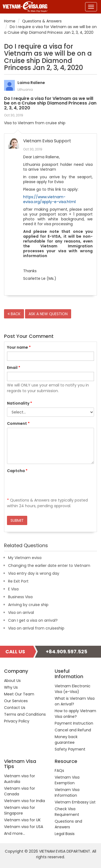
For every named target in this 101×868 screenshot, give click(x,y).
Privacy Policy (17, 721)
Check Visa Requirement (67, 812)
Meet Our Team (19, 694)
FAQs (59, 771)
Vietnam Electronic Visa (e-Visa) (73, 689)
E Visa (13, 589)
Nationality (20, 403)
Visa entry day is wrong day (34, 573)
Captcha (17, 471)
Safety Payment (70, 749)
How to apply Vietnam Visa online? (75, 714)
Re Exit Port (18, 581)
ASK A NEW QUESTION (48, 314)
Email (14, 368)
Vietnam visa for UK (22, 820)
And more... (15, 833)
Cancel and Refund (73, 730)
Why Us (11, 687)
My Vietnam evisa (25, 558)
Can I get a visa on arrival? (33, 620)
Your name (19, 347)
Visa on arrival (21, 613)
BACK (14, 314)
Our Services (16, 701)
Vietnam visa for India (25, 801)
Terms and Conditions (25, 714)
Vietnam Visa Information (67, 793)
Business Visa (20, 597)
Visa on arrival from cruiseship (36, 628)
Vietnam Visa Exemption (67, 780)
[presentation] (48, 486)
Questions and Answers (68, 824)
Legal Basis (65, 834)
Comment (18, 423)
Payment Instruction (74, 723)
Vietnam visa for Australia (20, 779)
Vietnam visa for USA (24, 827)
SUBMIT (17, 520)
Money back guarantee (66, 740)
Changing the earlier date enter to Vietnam (49, 566)
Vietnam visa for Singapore (20, 810)
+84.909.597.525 (67, 652)
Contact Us (15, 708)
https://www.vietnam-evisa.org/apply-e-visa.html (49, 199)
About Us (12, 681)
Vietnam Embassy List (75, 802)
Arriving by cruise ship (28, 605)
